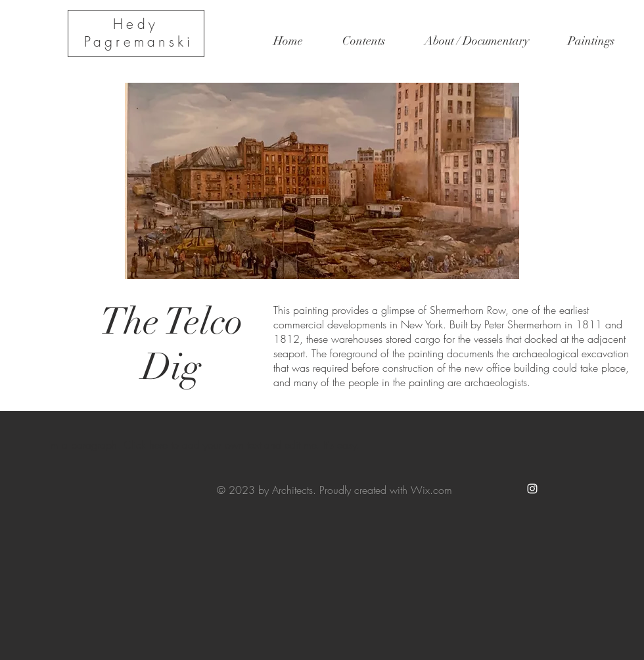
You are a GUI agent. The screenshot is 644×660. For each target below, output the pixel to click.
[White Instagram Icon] (532, 489)
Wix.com (431, 490)
